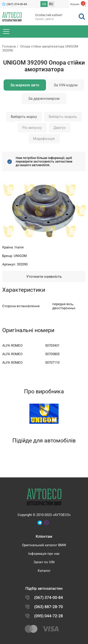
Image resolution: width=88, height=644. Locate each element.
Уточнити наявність (44, 276)
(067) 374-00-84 (17, 4)
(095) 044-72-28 (48, 616)
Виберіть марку (24, 117)
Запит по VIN (44, 562)
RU (51, 4)
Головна (9, 46)
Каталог (44, 571)
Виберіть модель (63, 117)
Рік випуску (32, 128)
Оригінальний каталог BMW (44, 545)
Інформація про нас (44, 554)
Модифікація (44, 139)
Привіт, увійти (44, 19)
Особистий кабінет (49, 15)
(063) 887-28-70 (48, 607)
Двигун (59, 128)
